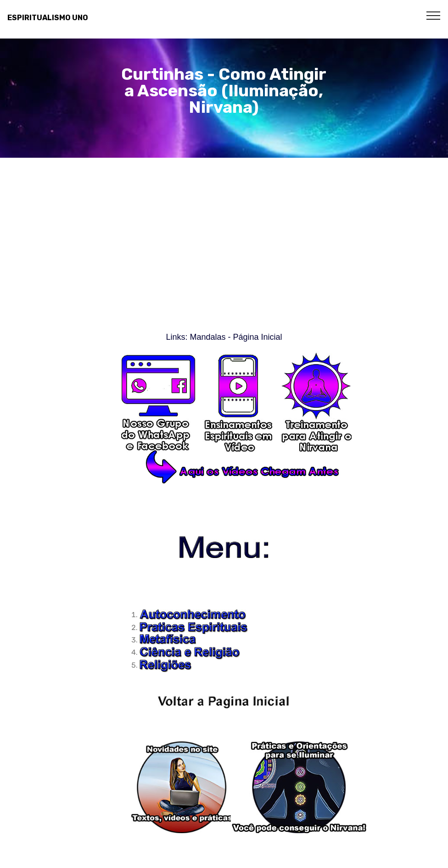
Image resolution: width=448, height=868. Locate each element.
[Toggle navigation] (434, 15)
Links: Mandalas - (199, 337)
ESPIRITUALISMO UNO (48, 18)
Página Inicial (257, 337)
